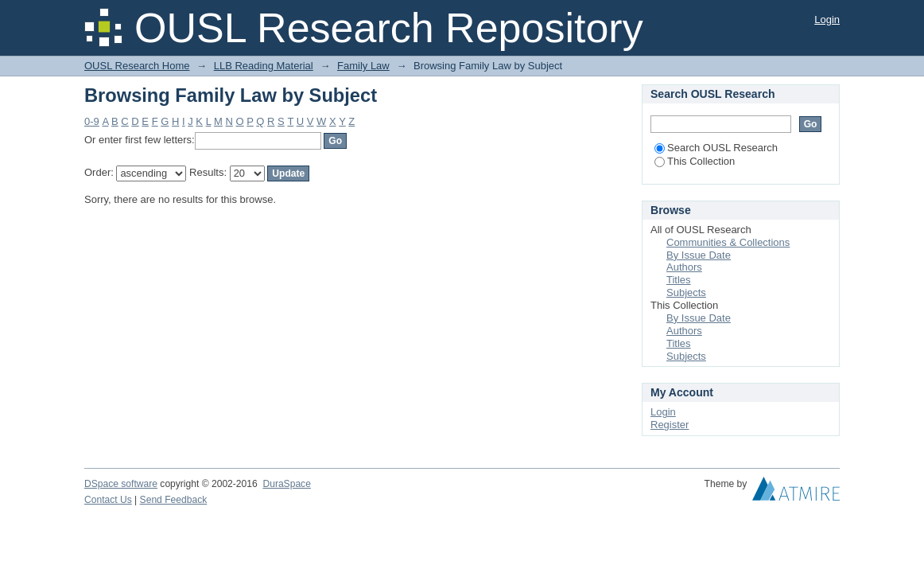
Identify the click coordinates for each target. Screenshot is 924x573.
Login (827, 19)
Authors (684, 267)
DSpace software (121, 484)
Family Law (363, 66)
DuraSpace (286, 484)
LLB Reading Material (264, 66)
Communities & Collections (728, 242)
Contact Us (108, 500)
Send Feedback (174, 500)
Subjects (686, 292)
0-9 (92, 121)
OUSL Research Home (137, 66)
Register (670, 425)
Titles (679, 280)
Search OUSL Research (716, 148)
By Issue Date (699, 255)
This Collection (695, 161)
